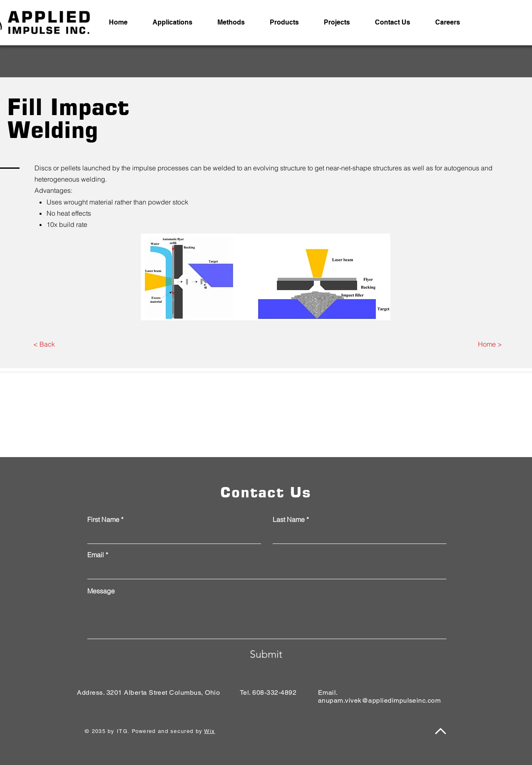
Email (96, 555)
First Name (103, 519)
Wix (209, 731)
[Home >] (490, 344)
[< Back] (44, 344)
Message (101, 591)
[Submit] (266, 654)
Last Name (289, 519)
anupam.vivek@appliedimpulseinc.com (379, 700)
